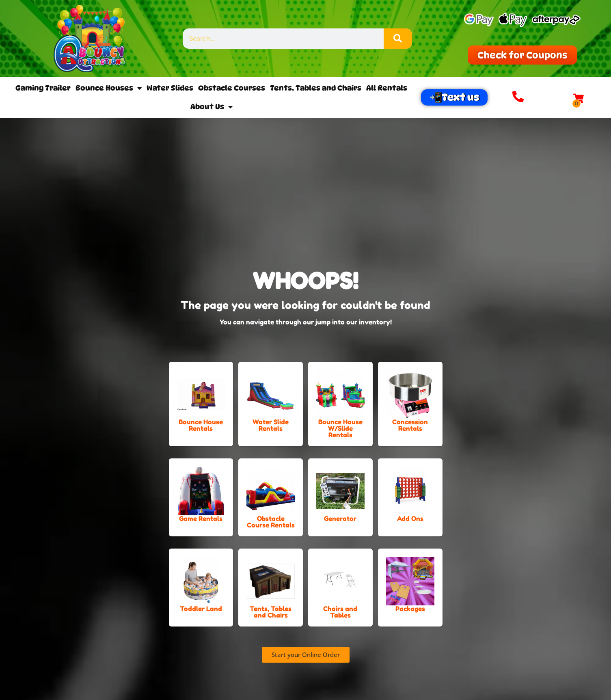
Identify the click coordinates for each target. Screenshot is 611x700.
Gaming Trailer (43, 88)
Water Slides (170, 88)
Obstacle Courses (232, 88)
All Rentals (387, 88)
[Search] (398, 39)
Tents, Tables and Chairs (316, 88)
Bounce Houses (109, 88)
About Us (212, 107)
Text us (460, 97)
